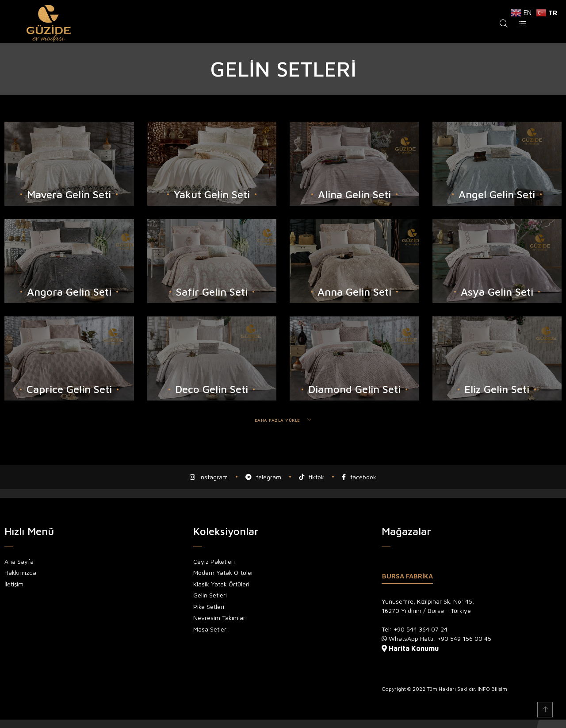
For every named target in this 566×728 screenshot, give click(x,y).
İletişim (14, 584)
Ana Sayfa (19, 561)
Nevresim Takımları (220, 617)
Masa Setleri (210, 629)
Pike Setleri (209, 606)
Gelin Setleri (210, 595)
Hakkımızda (20, 572)
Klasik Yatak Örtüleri (221, 584)
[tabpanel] (472, 625)
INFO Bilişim (492, 688)
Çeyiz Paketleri (214, 561)
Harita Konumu (414, 648)
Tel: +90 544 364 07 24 (415, 629)
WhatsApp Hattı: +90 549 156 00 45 (440, 638)
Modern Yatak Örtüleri (224, 572)
